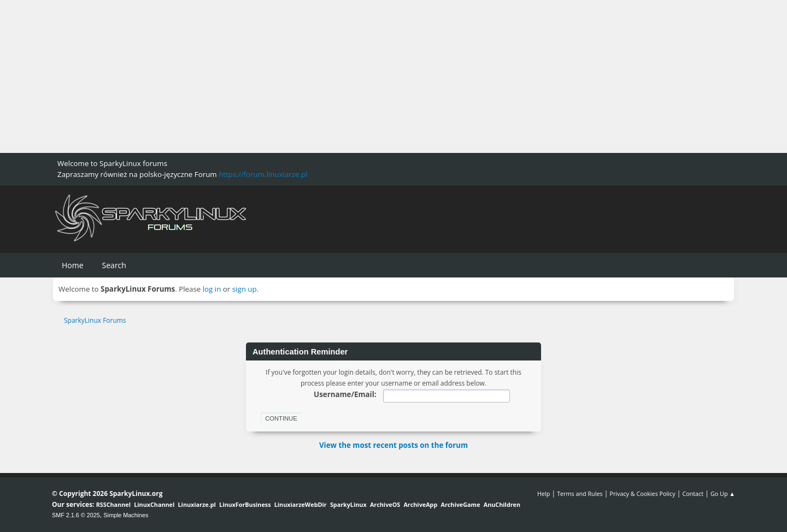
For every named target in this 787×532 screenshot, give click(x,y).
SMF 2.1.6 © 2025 (76, 515)
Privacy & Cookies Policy (642, 493)
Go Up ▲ (723, 493)
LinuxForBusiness (245, 504)
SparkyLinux (348, 504)
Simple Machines (126, 515)
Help (544, 493)
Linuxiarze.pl (197, 504)
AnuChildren (502, 504)
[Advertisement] (328, 76)
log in (212, 289)
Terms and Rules (580, 493)
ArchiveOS (385, 504)
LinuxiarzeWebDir (301, 504)
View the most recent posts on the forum (393, 445)
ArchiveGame (460, 504)
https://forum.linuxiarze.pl (263, 174)
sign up (245, 289)
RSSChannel (113, 504)
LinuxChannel (154, 504)
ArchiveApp (420, 504)
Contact (693, 493)
